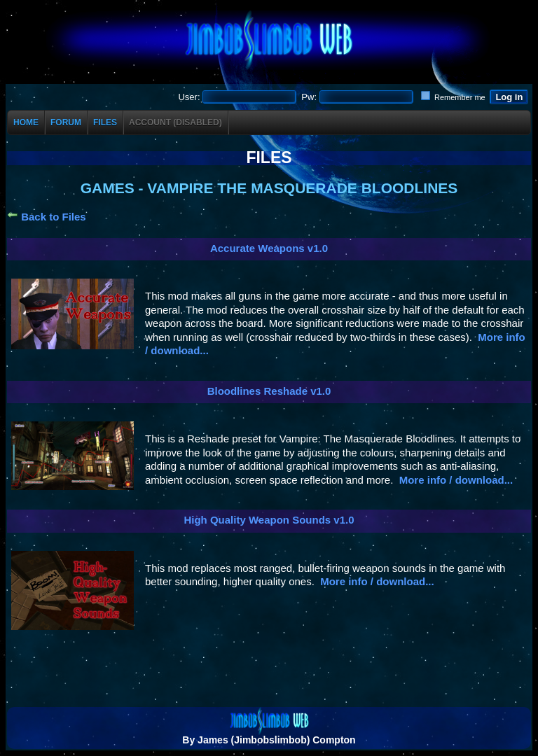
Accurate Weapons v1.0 (269, 248)
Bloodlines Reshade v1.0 (269, 391)
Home (26, 122)
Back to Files (47, 217)
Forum (66, 122)
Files (105, 122)
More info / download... (456, 480)
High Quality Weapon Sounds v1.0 (269, 520)
